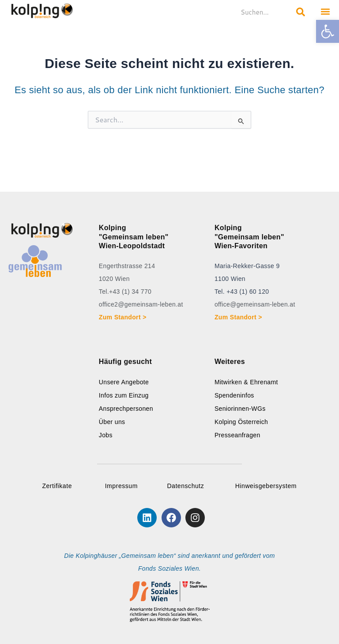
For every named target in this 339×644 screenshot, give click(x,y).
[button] (328, 31)
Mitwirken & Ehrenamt (246, 382)
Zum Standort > (124, 317)
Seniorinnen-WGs (240, 409)
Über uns (112, 422)
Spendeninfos (234, 395)
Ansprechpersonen (126, 409)
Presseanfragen (237, 435)
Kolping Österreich (241, 422)
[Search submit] (301, 12)
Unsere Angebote (124, 382)
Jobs (106, 435)
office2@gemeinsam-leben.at (141, 304)
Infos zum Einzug (124, 395)
